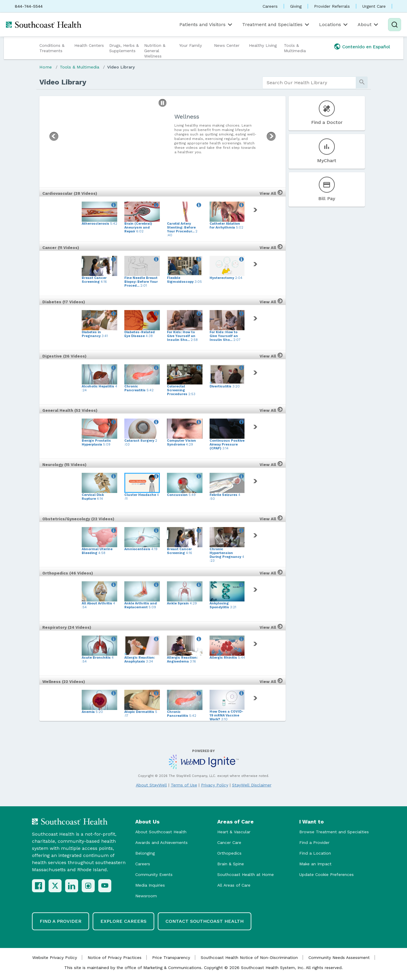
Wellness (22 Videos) (64, 682)
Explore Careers (123, 921)
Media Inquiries (150, 885)
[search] (309, 83)
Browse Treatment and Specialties (334, 832)
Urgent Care (374, 6)
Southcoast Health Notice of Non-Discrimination (249, 957)
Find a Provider (314, 842)
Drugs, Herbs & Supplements (124, 48)
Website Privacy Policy (55, 957)
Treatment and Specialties (276, 25)
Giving (296, 6)
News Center (227, 45)
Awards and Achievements (161, 842)
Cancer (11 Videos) (61, 248)
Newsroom (146, 896)
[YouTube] (105, 886)
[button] (163, 103)
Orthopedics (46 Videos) (68, 573)
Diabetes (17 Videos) (64, 302)
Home (46, 67)
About (368, 25)
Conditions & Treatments (52, 48)
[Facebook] (38, 886)
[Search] (395, 25)
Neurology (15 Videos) (64, 465)
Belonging (145, 853)
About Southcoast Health (161, 832)
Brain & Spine (231, 864)
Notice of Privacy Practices (115, 957)
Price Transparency (171, 957)
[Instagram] (88, 886)
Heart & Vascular (234, 832)
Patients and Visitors (206, 25)
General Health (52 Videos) (70, 410)
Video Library (121, 67)
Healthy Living (263, 45)
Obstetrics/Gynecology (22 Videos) (78, 519)
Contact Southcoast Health (205, 921)
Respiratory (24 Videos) (67, 627)
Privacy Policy (215, 785)
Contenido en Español (366, 47)
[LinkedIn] (72, 886)
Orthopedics (229, 853)
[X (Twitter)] (55, 886)
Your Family (190, 45)
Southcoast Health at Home (246, 874)
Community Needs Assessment (339, 957)
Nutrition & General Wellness (155, 51)
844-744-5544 (29, 6)
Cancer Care (229, 842)
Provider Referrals (332, 6)
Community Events (154, 874)
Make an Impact (315, 864)
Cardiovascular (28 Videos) (70, 193)
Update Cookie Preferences (326, 874)
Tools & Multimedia (295, 48)
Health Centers (89, 45)
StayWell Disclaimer (252, 785)
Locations (334, 25)
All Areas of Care (234, 885)
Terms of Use (184, 785)
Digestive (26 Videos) (64, 356)
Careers (270, 6)
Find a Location (315, 853)
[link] (256, 210)
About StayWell (151, 785)
